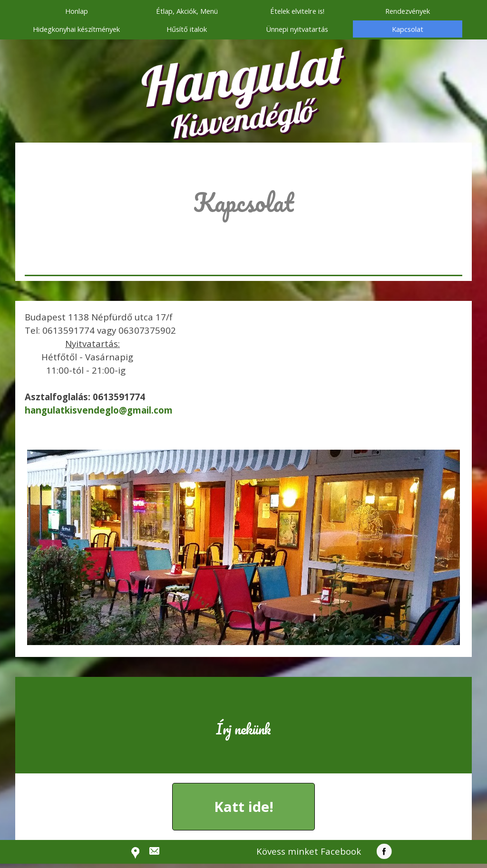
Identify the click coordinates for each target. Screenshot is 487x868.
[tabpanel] (243, 216)
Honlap (77, 11)
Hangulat (242, 75)
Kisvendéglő (242, 118)
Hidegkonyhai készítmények (76, 29)
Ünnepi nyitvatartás (297, 29)
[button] (99, 410)
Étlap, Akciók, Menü (187, 11)
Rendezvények (408, 11)
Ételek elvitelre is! (297, 11)
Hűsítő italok (187, 29)
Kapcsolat (408, 29)
